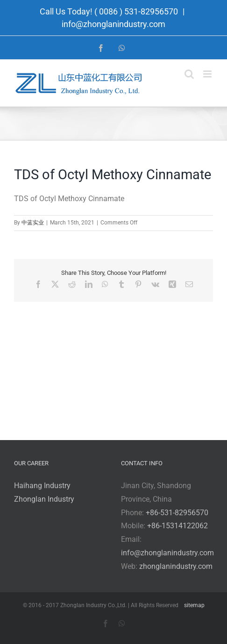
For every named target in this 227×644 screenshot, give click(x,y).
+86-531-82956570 (177, 513)
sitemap (194, 605)
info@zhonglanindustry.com (113, 24)
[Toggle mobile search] (189, 74)
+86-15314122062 (177, 526)
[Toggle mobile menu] (208, 74)
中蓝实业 (33, 223)
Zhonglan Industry (44, 499)
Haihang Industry (42, 486)
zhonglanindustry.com (176, 566)
